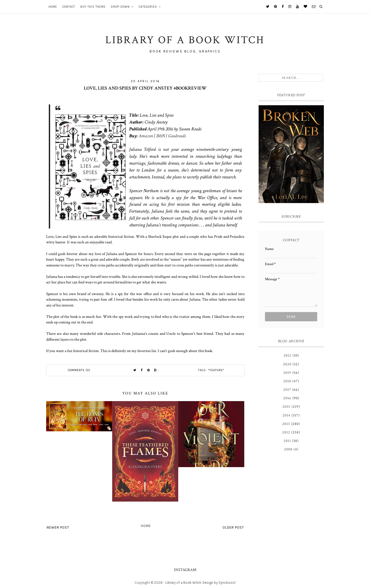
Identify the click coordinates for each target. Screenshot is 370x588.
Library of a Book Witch (183, 583)
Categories (148, 7)
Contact (69, 7)
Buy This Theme (93, 7)
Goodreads (177, 136)
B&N (161, 136)
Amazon (146, 136)
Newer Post (58, 527)
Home (53, 7)
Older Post (233, 527)
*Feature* (216, 370)
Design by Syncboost (219, 583)
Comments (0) (79, 370)
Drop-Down (120, 7)
